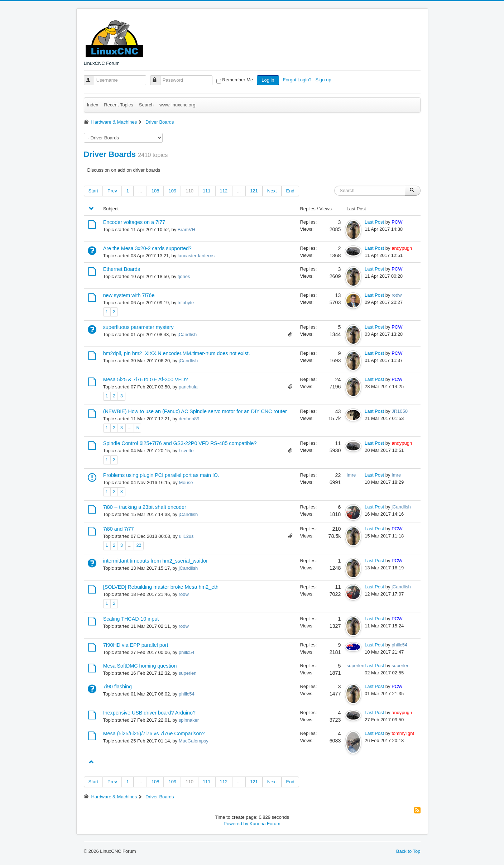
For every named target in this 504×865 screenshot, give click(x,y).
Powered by (236, 824)
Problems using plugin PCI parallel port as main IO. (161, 475)
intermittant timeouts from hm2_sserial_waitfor (155, 561)
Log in (268, 80)
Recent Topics (118, 105)
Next (272, 191)
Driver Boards (110, 154)
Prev (112, 191)
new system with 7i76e (129, 295)
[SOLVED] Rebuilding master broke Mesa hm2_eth (161, 587)
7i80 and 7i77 (119, 529)
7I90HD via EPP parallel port (136, 645)
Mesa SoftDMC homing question (140, 666)
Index (93, 105)
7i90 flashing (117, 687)
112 (224, 191)
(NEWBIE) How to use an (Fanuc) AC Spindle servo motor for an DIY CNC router (195, 411)
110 (189, 191)
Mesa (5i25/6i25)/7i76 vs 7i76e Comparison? (154, 733)
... (140, 191)
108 (155, 191)
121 (254, 191)
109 (172, 191)
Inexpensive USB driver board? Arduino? (149, 713)
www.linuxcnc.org (177, 105)
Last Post (374, 222)
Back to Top (408, 851)
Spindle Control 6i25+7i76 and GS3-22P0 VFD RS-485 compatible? (180, 443)
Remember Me (237, 80)
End (290, 191)
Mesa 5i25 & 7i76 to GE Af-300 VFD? (146, 379)
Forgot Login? (298, 80)
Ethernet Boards (122, 269)
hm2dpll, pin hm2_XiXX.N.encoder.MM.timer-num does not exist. (177, 353)
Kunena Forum (265, 824)
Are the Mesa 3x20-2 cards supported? (147, 248)
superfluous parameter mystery (138, 327)
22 (139, 545)
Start (93, 191)
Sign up (324, 80)
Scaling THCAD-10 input (131, 619)
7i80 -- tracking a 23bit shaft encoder (145, 507)
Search (146, 105)
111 (207, 191)
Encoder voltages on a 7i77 (134, 222)
